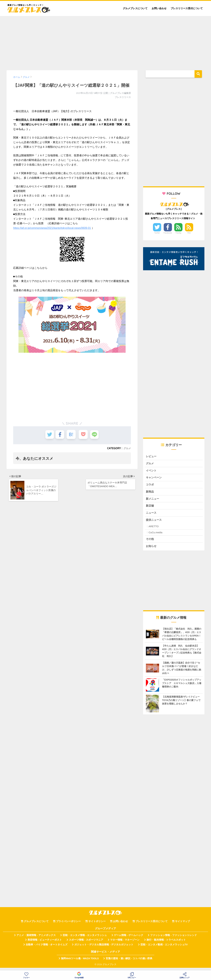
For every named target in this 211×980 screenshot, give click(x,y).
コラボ (150, 486)
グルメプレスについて (135, 8)
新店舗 (150, 508)
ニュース (151, 515)
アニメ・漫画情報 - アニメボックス (36, 938)
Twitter (157, 233)
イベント (151, 471)
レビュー (151, 457)
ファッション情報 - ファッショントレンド (173, 938)
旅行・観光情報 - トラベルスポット (166, 943)
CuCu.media (155, 535)
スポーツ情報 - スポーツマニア (86, 943)
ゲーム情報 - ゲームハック (129, 938)
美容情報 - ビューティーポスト (45, 943)
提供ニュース (154, 522)
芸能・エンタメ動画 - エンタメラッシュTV (164, 948)
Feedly (179, 233)
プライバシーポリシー (68, 924)
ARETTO (154, 529)
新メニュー (153, 500)
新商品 (150, 493)
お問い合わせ (159, 8)
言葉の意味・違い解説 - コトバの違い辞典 (129, 962)
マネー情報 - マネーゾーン (125, 943)
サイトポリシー (97, 924)
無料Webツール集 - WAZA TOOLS (80, 962)
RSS (189, 233)
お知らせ (151, 549)
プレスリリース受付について (187, 8)
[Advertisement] (105, 42)
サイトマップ (182, 924)
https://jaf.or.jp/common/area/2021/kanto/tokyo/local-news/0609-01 (52, 228)
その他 (150, 542)
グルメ (127, 448)
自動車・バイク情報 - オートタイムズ (47, 948)
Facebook (168, 233)
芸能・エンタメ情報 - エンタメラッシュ (85, 938)
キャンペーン (154, 478)
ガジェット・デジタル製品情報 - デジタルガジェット (104, 948)
